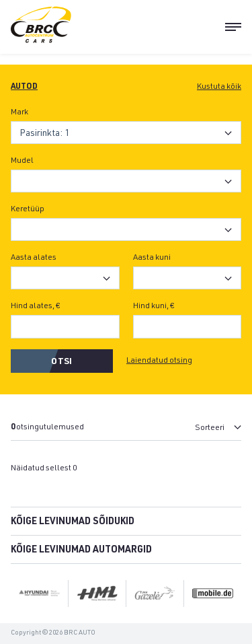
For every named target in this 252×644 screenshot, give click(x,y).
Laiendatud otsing (159, 361)
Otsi (61, 362)
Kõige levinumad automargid (81, 550)
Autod (24, 87)
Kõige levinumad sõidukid (73, 522)
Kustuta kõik (219, 87)
